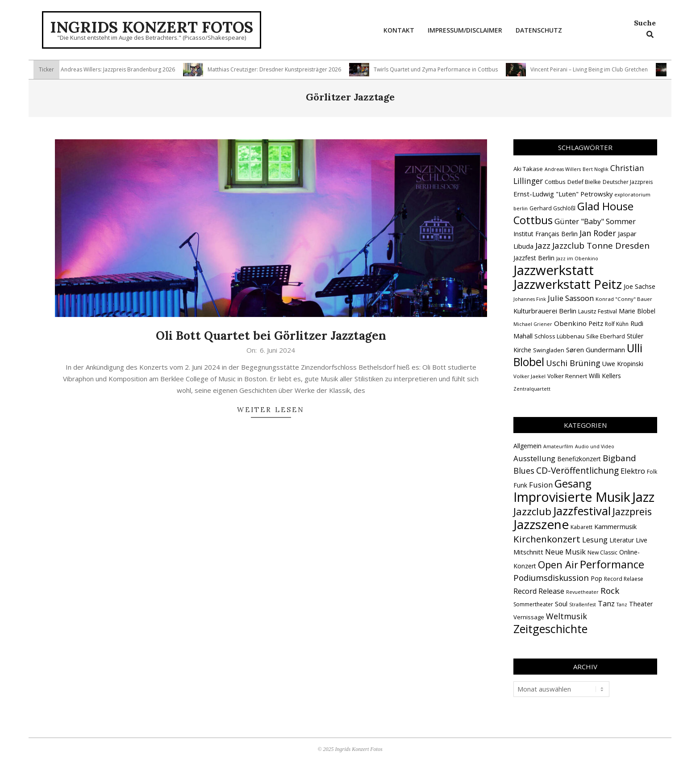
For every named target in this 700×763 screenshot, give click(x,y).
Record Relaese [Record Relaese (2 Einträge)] (624, 579)
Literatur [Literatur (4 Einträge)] (622, 540)
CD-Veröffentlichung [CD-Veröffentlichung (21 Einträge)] (577, 470)
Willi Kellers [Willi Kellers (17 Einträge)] (605, 376)
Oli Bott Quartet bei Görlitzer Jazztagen (271, 336)
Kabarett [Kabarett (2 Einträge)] (581, 527)
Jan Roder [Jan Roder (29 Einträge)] (598, 233)
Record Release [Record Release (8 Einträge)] (539, 591)
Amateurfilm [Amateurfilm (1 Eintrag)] (558, 446)
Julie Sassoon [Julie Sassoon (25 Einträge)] (571, 298)
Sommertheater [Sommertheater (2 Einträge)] (533, 604)
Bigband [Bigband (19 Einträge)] (619, 458)
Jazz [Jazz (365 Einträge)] (643, 497)
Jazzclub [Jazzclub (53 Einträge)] (532, 511)
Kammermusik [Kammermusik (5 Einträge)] (615, 526)
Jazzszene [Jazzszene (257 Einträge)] (541, 524)
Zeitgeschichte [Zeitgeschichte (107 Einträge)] (550, 629)
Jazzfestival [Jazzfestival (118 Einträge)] (582, 511)
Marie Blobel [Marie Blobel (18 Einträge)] (637, 311)
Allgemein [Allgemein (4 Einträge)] (527, 446)
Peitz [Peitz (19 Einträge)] (596, 323)
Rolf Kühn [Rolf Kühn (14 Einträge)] (617, 324)
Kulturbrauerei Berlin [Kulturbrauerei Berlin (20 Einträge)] (545, 311)
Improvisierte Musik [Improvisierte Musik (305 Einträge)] (572, 497)
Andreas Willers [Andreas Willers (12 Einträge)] (563, 169)
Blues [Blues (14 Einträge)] (524, 471)
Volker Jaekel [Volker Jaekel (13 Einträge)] (529, 376)
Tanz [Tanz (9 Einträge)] (606, 603)
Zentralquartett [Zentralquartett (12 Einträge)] (532, 389)
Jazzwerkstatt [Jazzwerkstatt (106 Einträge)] (554, 270)
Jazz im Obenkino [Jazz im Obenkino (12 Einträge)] (577, 259)
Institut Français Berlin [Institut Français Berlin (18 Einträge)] (546, 234)
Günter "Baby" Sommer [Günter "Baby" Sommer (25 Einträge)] (595, 221)
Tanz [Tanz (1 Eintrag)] (622, 605)
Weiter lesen (271, 410)
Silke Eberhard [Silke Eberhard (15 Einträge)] (606, 336)
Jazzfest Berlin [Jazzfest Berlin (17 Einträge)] (534, 258)
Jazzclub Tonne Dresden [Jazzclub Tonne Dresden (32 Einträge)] (601, 246)
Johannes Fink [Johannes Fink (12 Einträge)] (530, 299)
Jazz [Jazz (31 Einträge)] (543, 246)
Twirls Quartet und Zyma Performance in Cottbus (439, 69)
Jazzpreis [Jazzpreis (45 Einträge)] (632, 511)
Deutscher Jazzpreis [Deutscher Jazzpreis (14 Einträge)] (628, 182)
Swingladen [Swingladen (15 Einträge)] (549, 350)
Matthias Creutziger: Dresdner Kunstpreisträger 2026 (278, 69)
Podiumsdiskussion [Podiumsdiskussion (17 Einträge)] (551, 577)
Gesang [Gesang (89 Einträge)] (573, 483)
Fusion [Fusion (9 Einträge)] (541, 485)
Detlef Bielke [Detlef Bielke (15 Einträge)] (584, 182)
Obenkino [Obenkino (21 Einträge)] (570, 323)
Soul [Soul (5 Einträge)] (561, 604)
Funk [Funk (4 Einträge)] (520, 485)
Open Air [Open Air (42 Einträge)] (558, 565)
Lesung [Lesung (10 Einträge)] (595, 540)
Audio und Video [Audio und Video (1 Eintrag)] (595, 446)
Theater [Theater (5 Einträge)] (641, 604)
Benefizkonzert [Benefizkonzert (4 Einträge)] (579, 459)
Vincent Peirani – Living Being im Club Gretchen (593, 69)
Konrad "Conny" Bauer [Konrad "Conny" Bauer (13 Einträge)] (624, 299)
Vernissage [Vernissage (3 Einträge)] (529, 617)
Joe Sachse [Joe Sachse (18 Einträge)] (640, 286)
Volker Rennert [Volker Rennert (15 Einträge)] (567, 376)
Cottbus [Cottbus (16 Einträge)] (555, 182)
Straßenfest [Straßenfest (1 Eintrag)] (583, 605)
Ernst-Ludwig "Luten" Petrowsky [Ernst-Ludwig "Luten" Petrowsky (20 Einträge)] (563, 194)
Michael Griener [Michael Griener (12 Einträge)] (533, 324)
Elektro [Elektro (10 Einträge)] (633, 471)
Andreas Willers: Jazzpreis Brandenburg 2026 (121, 69)
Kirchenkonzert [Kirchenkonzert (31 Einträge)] (547, 539)
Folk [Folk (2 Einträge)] (652, 472)
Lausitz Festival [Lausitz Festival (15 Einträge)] (598, 311)
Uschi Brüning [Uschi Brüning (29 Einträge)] (573, 363)
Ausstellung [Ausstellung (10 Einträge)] (534, 458)
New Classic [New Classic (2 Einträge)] (602, 552)
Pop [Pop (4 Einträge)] (596, 578)
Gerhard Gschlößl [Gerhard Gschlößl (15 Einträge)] (552, 208)
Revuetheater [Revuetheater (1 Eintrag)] (582, 592)
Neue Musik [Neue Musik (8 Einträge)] (565, 552)
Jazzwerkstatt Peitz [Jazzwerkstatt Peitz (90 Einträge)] (568, 284)
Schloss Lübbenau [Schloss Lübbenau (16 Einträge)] (559, 336)
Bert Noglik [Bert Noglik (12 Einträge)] (596, 169)
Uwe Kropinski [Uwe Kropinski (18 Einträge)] (623, 364)
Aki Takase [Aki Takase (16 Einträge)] (528, 169)
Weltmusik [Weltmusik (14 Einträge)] (567, 616)
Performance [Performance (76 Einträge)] (612, 564)
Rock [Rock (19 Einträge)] (610, 591)
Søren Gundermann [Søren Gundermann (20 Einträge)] (596, 350)
